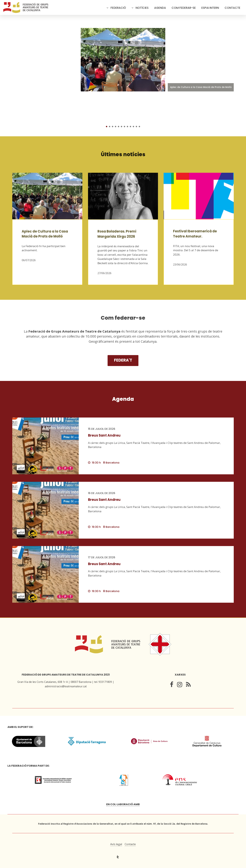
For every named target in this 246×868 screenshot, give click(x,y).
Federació (118, 8)
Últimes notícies (123, 154)
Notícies (142, 8)
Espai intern (210, 8)
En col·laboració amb (123, 804)
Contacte (232, 8)
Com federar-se (184, 8)
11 (136, 127)
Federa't (123, 360)
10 (133, 127)
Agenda (160, 8)
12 (139, 127)
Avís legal (116, 844)
